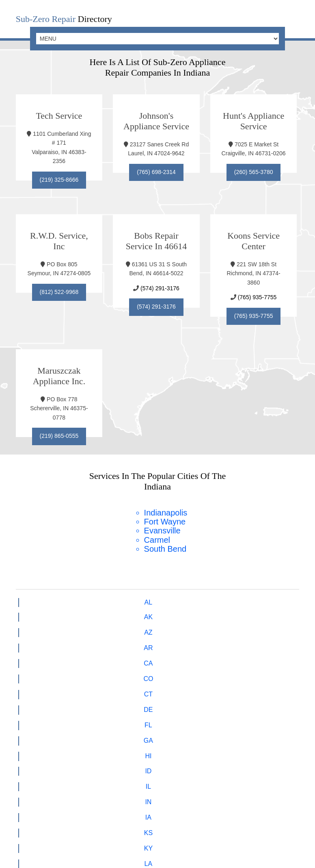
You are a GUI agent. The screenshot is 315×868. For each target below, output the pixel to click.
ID (58, 613)
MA (30, 628)
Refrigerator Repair (168, 771)
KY (199, 613)
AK (58, 598)
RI (257, 643)
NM (30, 643)
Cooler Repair (234, 771)
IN (114, 613)
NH (256, 628)
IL (85, 613)
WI (257, 658)
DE (228, 598)
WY (285, 658)
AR (114, 598)
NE (199, 628)
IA (142, 613)
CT (199, 598)
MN (85, 628)
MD (285, 613)
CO (171, 598)
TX (86, 658)
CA (142, 598)
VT (142, 658)
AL (30, 598)
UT (114, 658)
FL (257, 598)
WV (228, 658)
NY (58, 643)
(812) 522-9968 (59, 289)
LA (228, 613)
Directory (64, 19)
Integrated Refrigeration (105, 781)
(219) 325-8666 (59, 178)
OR (199, 643)
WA (199, 658)
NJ (285, 628)
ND (114, 643)
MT (171, 628)
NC (85, 643)
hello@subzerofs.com (175, 723)
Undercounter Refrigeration (204, 781)
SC (285, 643)
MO (142, 628)
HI (30, 613)
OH (142, 643)
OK (171, 643)
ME (257, 613)
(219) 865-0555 (59, 433)
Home (58, 771)
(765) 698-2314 (157, 171)
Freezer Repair (100, 771)
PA (228, 643)
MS (114, 628)
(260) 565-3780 (256, 171)
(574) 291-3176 (160, 286)
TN (58, 658)
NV (228, 628)
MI (58, 628)
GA (285, 598)
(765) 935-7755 (259, 295)
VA (171, 658)
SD (30, 658)
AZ (86, 598)
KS (171, 613)
